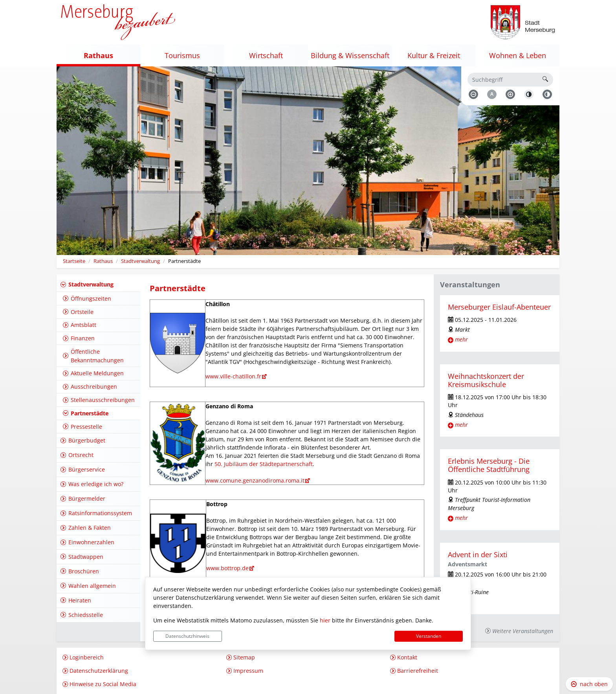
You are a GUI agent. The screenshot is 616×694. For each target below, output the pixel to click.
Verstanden (429, 636)
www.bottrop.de (227, 568)
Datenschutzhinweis (187, 636)
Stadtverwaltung (140, 261)
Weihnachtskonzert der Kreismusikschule (486, 380)
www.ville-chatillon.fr (233, 376)
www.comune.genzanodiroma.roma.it (255, 480)
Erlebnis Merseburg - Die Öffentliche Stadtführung (489, 465)
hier (325, 620)
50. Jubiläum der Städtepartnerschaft (264, 464)
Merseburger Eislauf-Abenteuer (499, 307)
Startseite (74, 261)
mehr (461, 339)
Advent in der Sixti (478, 554)
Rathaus (103, 261)
